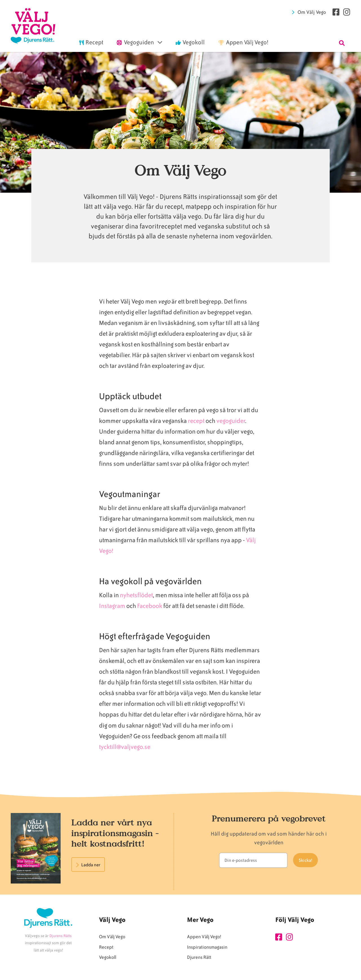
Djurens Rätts (60, 936)
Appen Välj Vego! (204, 937)
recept (196, 421)
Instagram (112, 606)
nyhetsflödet (136, 595)
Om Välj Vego (312, 12)
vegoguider (231, 421)
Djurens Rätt (199, 957)
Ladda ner (91, 865)
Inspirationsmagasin (207, 947)
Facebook (150, 606)
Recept (106, 947)
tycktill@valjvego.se (125, 747)
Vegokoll (108, 957)
